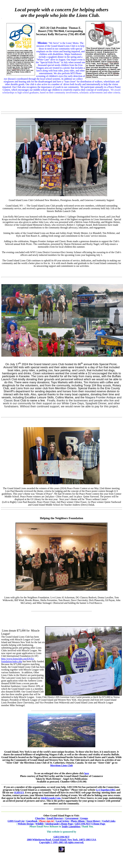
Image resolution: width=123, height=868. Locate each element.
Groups (84, 818)
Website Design (26, 824)
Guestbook (32, 821)
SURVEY (19, 793)
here (87, 773)
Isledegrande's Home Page (59, 824)
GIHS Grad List (16, 821)
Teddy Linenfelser (71, 827)
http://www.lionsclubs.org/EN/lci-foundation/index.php (18, 660)
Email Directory (55, 818)
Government (72, 818)
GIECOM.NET (61, 840)
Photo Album (78, 821)
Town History (93, 821)
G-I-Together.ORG (106, 790)
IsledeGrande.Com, (51, 798)
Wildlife (40, 824)
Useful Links (109, 821)
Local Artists (62, 821)
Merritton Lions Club (61, 765)
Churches (40, 818)
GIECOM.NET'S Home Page (90, 824)
